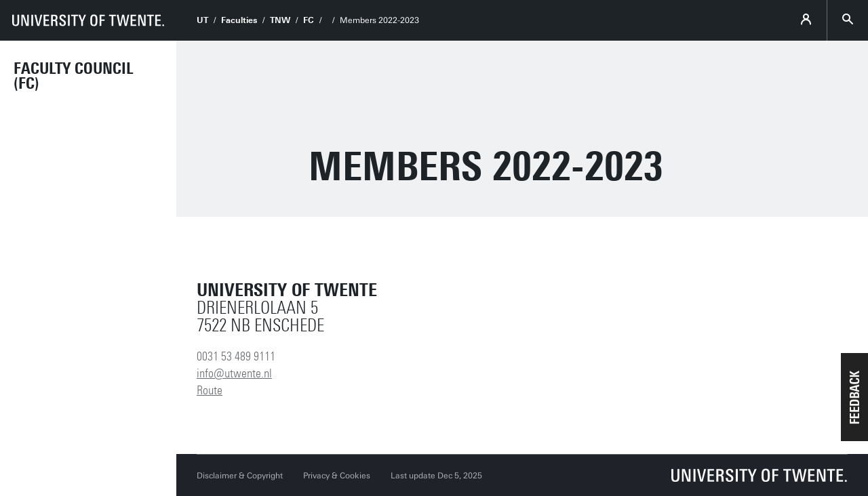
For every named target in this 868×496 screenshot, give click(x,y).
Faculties (239, 20)
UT (202, 20)
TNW (280, 20)
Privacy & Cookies (337, 476)
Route (210, 390)
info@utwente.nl (234, 373)
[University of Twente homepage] (88, 20)
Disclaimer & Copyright (240, 476)
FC (309, 20)
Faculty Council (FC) (74, 76)
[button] (854, 397)
